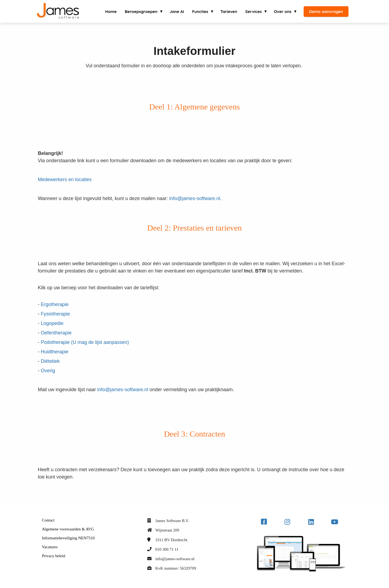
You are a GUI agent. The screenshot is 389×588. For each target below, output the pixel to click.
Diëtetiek (50, 361)
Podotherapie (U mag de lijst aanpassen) (85, 342)
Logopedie (52, 323)
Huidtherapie (55, 352)
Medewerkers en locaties (65, 180)
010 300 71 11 (167, 549)
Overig (48, 371)
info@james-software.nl (195, 198)
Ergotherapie (55, 304)
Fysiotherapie (55, 314)
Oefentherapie (56, 333)
